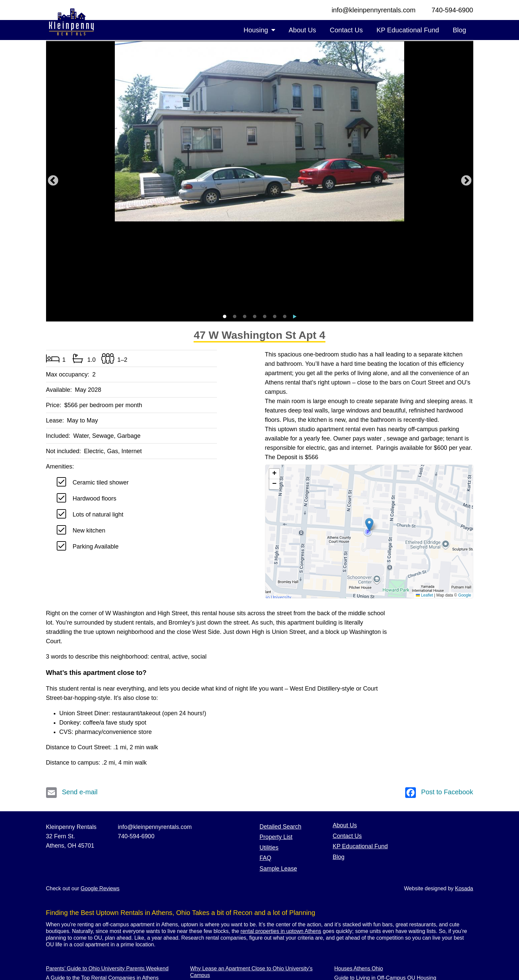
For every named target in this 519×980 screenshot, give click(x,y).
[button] (369, 435)
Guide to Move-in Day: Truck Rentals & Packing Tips (108, 925)
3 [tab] (245, 227)
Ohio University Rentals (362, 925)
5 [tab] (265, 227)
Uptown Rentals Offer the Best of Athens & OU (101, 944)
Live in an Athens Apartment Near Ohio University (249, 913)
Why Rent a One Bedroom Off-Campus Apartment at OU (257, 894)
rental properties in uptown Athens (281, 841)
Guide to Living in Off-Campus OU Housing (385, 888)
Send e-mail (72, 703)
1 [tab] (225, 227)
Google (465, 505)
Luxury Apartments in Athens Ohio (231, 932)
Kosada (464, 798)
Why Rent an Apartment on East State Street (99, 916)
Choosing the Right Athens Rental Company (98, 953)
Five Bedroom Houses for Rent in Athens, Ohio (102, 897)
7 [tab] (285, 227)
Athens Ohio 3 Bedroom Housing (229, 960)
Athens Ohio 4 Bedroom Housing (229, 922)
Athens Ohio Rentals (215, 950)
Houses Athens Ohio (359, 878)
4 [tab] (255, 227)
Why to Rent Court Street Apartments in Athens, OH (251, 941)
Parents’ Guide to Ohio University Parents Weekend (107, 878)
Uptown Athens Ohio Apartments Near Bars (386, 944)
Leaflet (424, 505)
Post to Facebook (439, 703)
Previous (53, 136)
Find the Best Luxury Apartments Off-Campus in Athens (112, 934)
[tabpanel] (260, 131)
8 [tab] (295, 227)
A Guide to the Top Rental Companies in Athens (102, 888)
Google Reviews (100, 798)
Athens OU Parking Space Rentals (375, 897)
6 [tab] (275, 227)
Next (466, 136)
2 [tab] (235, 227)
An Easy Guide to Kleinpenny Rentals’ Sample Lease (253, 904)
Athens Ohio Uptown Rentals (369, 906)
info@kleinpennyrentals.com (373, 10)
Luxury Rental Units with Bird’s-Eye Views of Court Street (114, 906)
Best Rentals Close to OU (365, 916)
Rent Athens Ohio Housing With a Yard (380, 934)
